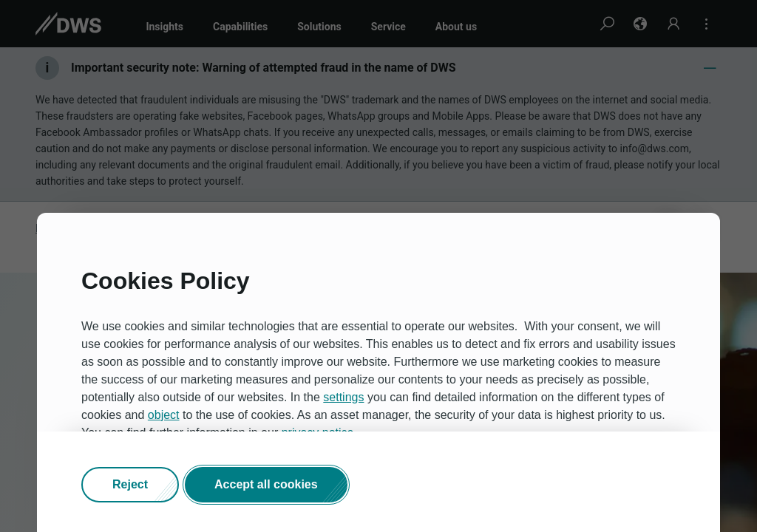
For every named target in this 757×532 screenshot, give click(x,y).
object (164, 415)
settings (343, 397)
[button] (130, 485)
